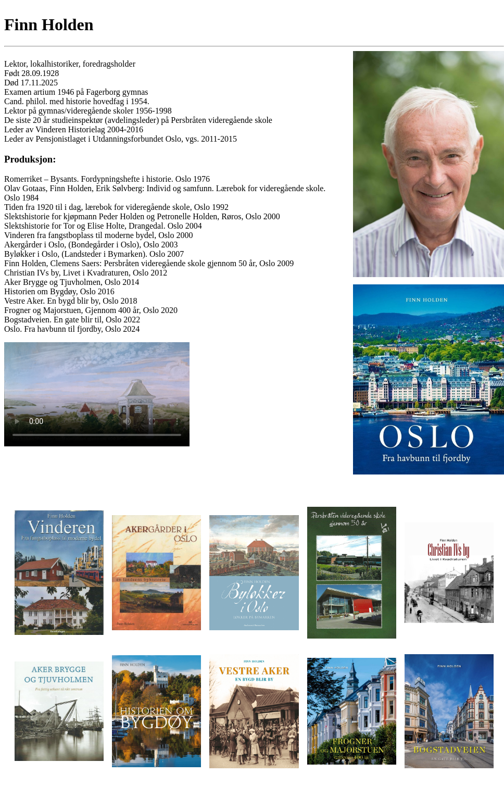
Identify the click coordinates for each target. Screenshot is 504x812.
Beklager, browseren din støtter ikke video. (97, 394)
